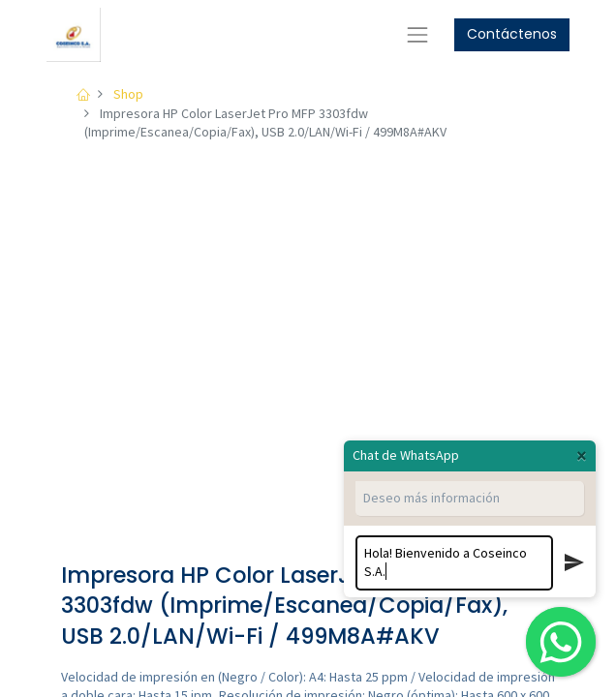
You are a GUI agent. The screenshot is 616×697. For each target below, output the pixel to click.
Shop (128, 94)
